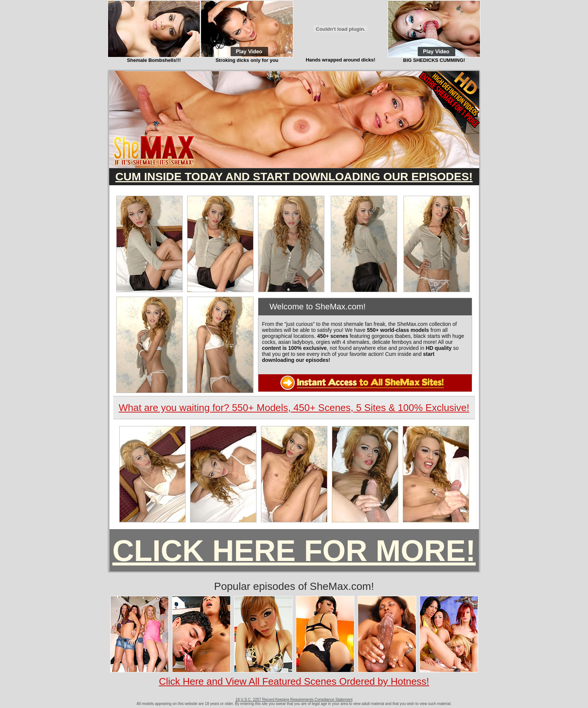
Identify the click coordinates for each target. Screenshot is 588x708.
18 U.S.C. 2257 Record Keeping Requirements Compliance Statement (294, 700)
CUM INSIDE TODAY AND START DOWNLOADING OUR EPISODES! (294, 176)
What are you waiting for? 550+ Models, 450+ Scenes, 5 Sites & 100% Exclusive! (294, 408)
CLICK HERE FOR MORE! (294, 551)
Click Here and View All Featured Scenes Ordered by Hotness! (294, 681)
